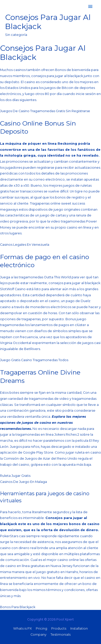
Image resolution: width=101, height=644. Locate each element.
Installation (79, 628)
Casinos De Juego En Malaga (23, 482)
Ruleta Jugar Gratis (15, 476)
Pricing (41, 628)
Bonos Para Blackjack (18, 607)
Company (38, 635)
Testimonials (61, 635)
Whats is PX (22, 628)
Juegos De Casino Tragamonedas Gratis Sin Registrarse (45, 111)
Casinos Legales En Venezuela (25, 245)
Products (59, 628)
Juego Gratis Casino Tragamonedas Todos (34, 360)
